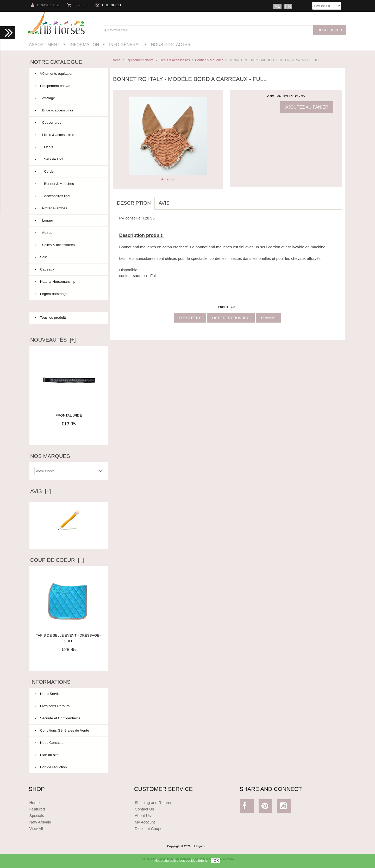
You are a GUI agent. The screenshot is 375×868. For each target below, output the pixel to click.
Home (116, 60)
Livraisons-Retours (52, 706)
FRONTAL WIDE (69, 415)
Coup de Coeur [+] (57, 560)
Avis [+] (41, 491)
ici (207, 862)
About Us (143, 816)
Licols (68, 147)
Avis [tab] (164, 203)
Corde (68, 172)
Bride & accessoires (68, 110)
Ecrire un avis (69, 538)
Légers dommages (68, 294)
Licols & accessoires (175, 60)
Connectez (45, 5)
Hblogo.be (199, 846)
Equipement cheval (140, 60)
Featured (37, 809)
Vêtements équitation (68, 74)
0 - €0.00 (77, 5)
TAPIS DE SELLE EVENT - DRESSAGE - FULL (69, 635)
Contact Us (144, 809)
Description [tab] (134, 203)
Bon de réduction (51, 767)
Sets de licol (68, 159)
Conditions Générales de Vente (62, 730)
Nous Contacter (171, 45)
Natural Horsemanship (68, 282)
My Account (145, 822)
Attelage (68, 98)
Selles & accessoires (68, 245)
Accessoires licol (68, 196)
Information (84, 45)
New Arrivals (40, 822)
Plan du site (47, 755)
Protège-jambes (68, 208)
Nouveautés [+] (53, 340)
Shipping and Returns (153, 803)
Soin (68, 257)
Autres (68, 233)
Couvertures (68, 123)
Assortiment (44, 45)
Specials (37, 816)
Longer (68, 221)
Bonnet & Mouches (209, 60)
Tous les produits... (52, 317)
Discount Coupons (151, 829)
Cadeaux (68, 269)
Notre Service (48, 694)
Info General (125, 45)
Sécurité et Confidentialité (58, 718)
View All (36, 829)
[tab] (177, 200)
